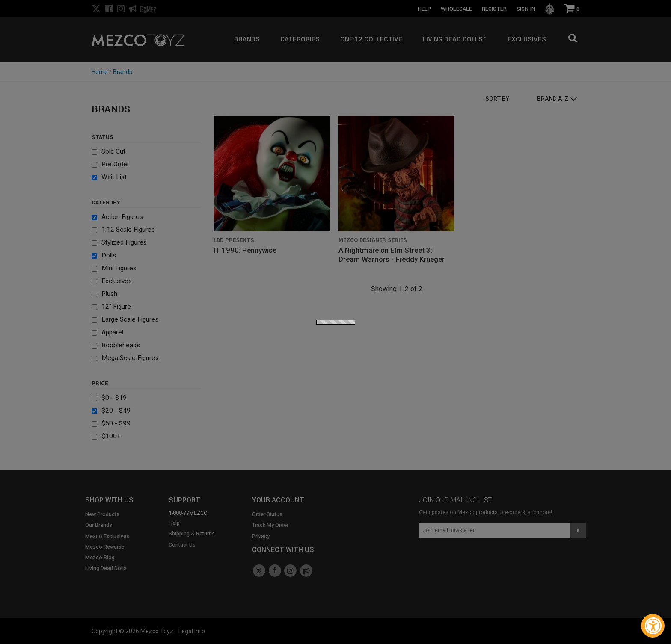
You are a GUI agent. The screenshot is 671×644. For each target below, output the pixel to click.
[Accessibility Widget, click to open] (653, 626)
